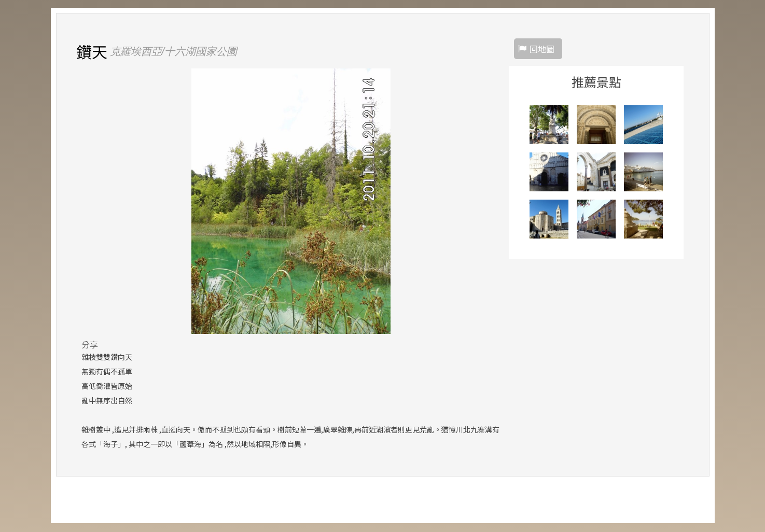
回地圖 (542, 49)
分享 (90, 345)
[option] (291, 202)
